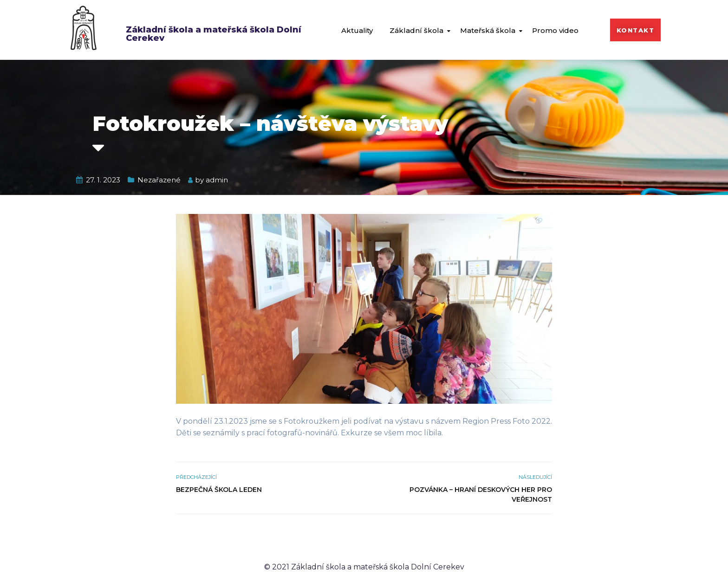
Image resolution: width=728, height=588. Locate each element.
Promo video (555, 30)
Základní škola (416, 30)
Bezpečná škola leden (219, 490)
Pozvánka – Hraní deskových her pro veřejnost (481, 494)
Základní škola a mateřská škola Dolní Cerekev (214, 34)
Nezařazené (159, 180)
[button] (636, 30)
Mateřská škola (488, 30)
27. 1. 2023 (103, 180)
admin (217, 180)
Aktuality (357, 30)
